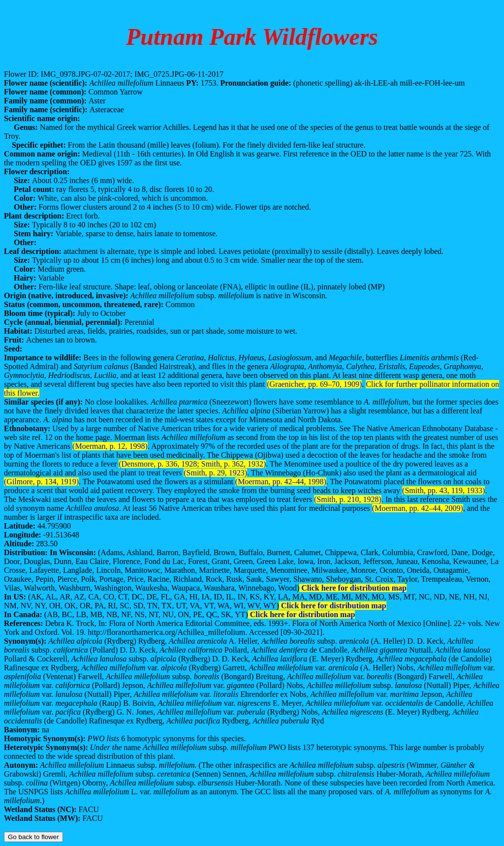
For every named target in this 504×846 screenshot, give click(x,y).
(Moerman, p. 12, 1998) (110, 446)
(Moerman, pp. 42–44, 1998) (281, 482)
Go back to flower (33, 837)
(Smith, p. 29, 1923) (215, 473)
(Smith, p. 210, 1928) (348, 499)
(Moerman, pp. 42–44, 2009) (418, 508)
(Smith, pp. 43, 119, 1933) (443, 490)
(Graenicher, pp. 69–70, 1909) (314, 384)
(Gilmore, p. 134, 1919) (41, 482)
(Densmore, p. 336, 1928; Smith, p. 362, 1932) (192, 464)
